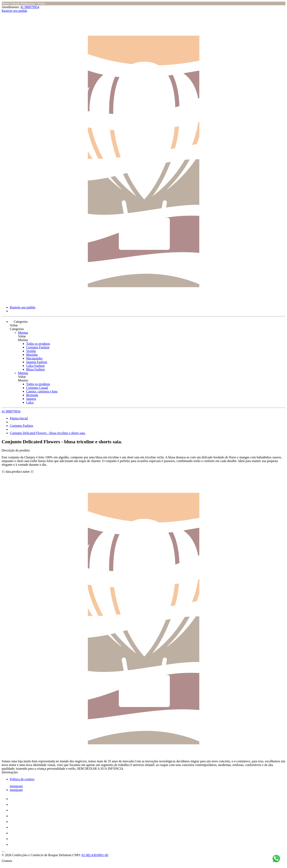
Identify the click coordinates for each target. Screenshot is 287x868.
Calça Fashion (35, 366)
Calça (30, 402)
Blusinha (32, 355)
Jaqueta (31, 399)
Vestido (31, 351)
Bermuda (32, 395)
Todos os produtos (38, 344)
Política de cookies (22, 779)
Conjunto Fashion (38, 347)
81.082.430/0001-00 (95, 855)
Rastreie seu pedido (14, 11)
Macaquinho (34, 358)
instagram (16, 786)
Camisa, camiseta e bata (42, 391)
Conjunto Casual (37, 388)
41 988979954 (30, 7)
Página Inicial (19, 418)
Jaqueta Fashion (37, 362)
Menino (23, 373)
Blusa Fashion (35, 369)
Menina (23, 333)
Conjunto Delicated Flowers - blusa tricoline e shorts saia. (48, 433)
